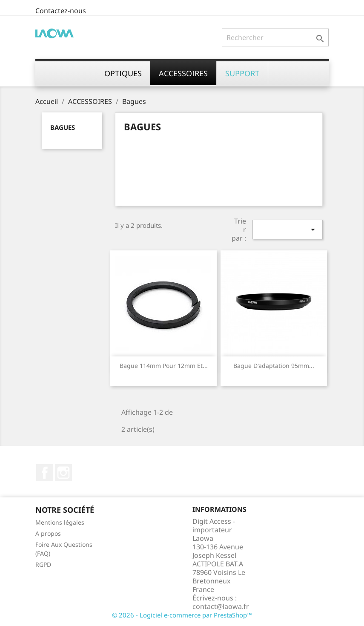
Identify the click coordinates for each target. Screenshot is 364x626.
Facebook (45, 473)
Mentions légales (60, 522)
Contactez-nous (61, 11)
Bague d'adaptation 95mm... (274, 366)
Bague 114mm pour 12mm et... (164, 366)
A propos (48, 533)
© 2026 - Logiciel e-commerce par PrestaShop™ (182, 615)
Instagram (63, 473)
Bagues (63, 127)
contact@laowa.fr (221, 606)
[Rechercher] (275, 37)
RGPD (43, 564)
